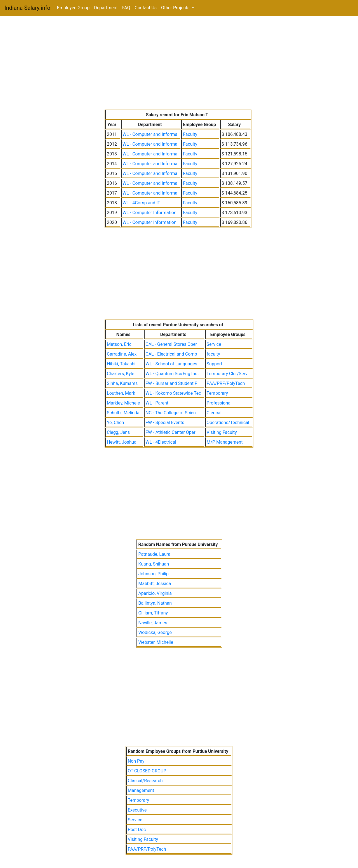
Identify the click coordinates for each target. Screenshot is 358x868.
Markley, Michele (123, 403)
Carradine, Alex (122, 354)
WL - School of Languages (171, 364)
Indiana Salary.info (27, 8)
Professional (219, 403)
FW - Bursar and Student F (171, 383)
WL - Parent (157, 403)
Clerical (214, 413)
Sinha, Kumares (122, 383)
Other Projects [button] (176, 8)
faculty (213, 354)
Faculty (190, 134)
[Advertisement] (179, 64)
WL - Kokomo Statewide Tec (173, 393)
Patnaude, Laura (154, 554)
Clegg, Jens (118, 432)
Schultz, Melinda (123, 413)
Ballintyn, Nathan (155, 603)
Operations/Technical (228, 423)
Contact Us (146, 8)
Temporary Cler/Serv (227, 374)
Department (106, 8)
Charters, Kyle (121, 374)
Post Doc (137, 830)
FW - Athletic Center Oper (170, 432)
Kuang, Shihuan (154, 564)
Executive (137, 810)
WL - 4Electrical (161, 442)
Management (141, 790)
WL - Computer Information (149, 213)
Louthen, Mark (121, 393)
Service (214, 344)
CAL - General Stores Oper (171, 344)
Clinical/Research (145, 781)
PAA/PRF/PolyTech (226, 383)
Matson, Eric (119, 344)
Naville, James (153, 623)
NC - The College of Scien (171, 413)
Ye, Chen (115, 423)
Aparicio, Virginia (155, 593)
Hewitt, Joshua (122, 442)
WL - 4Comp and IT (141, 203)
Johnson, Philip (153, 574)
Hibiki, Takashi (121, 364)
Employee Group (73, 8)
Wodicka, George (155, 632)
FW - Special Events (165, 423)
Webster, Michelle (156, 642)
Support (215, 364)
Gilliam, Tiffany (153, 613)
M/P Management (225, 442)
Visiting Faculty (222, 432)
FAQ (126, 8)
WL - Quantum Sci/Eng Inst (172, 374)
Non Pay (136, 761)
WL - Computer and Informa (150, 134)
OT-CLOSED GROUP (147, 771)
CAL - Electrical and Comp (171, 354)
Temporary (217, 393)
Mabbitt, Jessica (155, 584)
